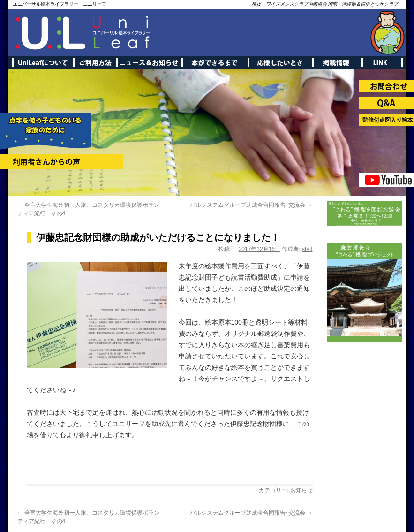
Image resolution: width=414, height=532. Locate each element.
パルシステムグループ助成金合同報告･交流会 (251, 205)
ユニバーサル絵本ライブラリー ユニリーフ (60, 4)
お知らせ (301, 490)
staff (307, 249)
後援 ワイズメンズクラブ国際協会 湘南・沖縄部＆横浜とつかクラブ (325, 4)
